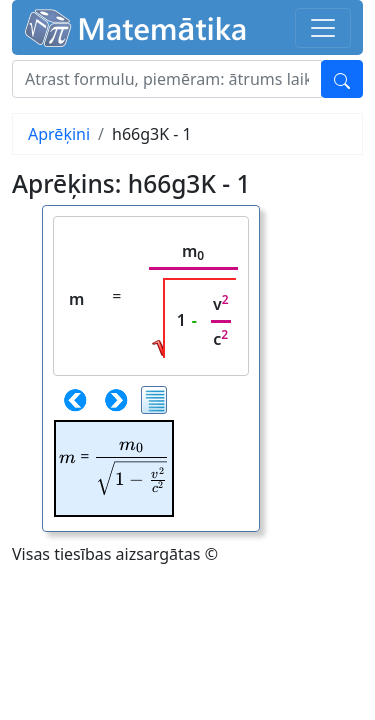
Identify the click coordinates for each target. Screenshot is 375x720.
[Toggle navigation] (323, 28)
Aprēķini (59, 134)
